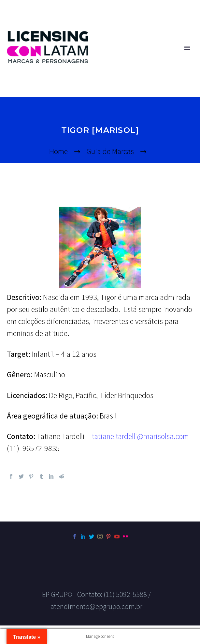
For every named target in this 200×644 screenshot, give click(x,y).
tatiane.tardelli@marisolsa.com (140, 436)
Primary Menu (187, 48)
